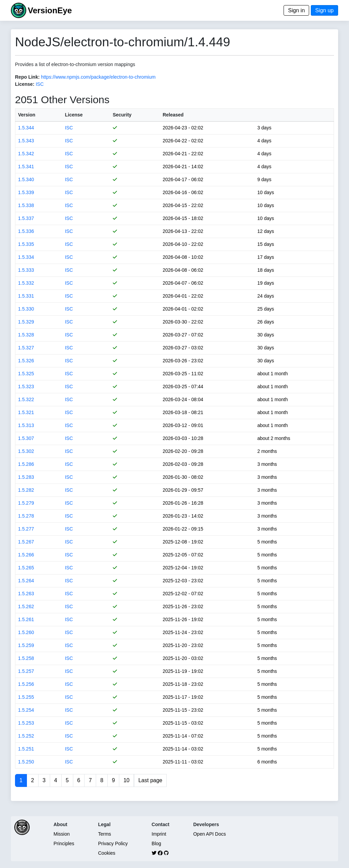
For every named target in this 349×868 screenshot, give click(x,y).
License (74, 115)
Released (173, 115)
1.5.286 (26, 464)
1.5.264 (26, 581)
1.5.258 (26, 658)
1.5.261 (26, 619)
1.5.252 (26, 736)
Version (27, 115)
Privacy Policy (113, 843)
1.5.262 (26, 606)
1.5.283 (26, 477)
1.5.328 (26, 335)
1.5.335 (26, 244)
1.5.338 (26, 205)
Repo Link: (27, 77)
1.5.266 (26, 555)
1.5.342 (26, 154)
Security (122, 115)
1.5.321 (26, 412)
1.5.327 (26, 348)
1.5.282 (26, 490)
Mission (62, 834)
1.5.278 (26, 516)
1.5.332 (26, 283)
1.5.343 (26, 141)
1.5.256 (26, 684)
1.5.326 (26, 361)
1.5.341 (26, 167)
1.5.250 (26, 762)
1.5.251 (26, 749)
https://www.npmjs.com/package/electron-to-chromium (98, 77)
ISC (40, 84)
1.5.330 (26, 309)
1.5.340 (26, 179)
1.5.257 (26, 671)
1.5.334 (26, 257)
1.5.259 (26, 645)
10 (126, 780)
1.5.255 (26, 697)
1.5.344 (26, 128)
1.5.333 (26, 270)
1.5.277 (26, 529)
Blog (156, 843)
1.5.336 (26, 231)
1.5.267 (26, 542)
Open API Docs (210, 834)
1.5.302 (26, 451)
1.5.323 (26, 386)
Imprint (159, 834)
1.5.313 (26, 425)
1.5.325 (26, 374)
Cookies (107, 853)
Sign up (324, 10)
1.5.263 (26, 594)
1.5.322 (26, 399)
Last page (150, 780)
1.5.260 (26, 632)
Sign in (296, 10)
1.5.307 (26, 438)
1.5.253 (26, 723)
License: (25, 84)
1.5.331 (26, 296)
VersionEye (50, 10)
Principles (64, 843)
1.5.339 (26, 192)
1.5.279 (26, 503)
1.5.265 (26, 568)
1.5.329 (26, 322)
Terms (105, 834)
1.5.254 (26, 710)
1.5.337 (26, 218)
